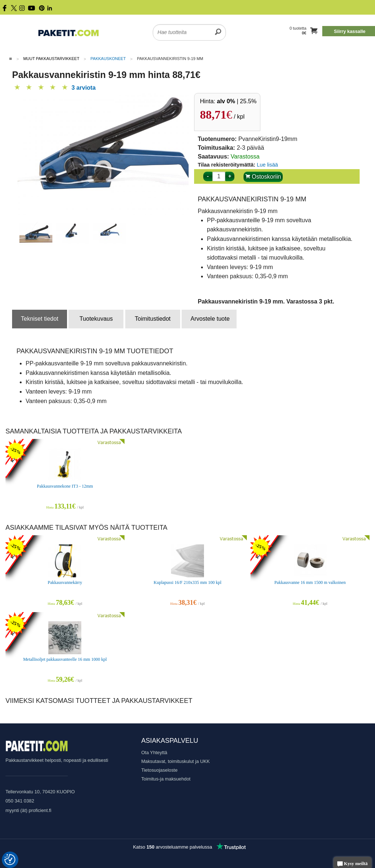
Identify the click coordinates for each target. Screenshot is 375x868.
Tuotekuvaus (96, 319)
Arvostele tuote (210, 319)
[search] (218, 28)
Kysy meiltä (352, 864)
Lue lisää (267, 165)
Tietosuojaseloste (159, 770)
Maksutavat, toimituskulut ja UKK (176, 761)
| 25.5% (237, 101)
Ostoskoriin (263, 177)
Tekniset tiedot (40, 319)
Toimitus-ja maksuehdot (166, 779)
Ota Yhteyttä (154, 752)
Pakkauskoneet (108, 59)
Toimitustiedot (153, 319)
